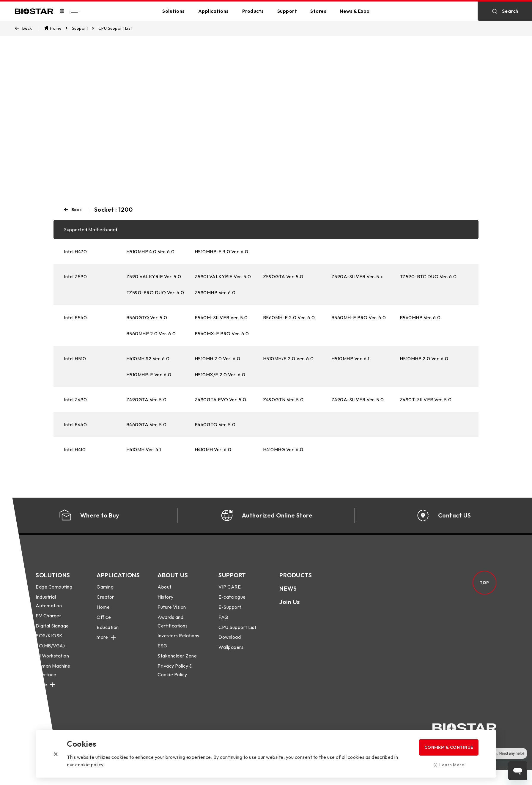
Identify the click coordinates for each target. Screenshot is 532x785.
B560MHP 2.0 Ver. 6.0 (151, 333)
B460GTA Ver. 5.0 (147, 424)
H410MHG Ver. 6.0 (283, 449)
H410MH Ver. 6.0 (213, 449)
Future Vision (172, 611)
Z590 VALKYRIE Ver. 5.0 (154, 276)
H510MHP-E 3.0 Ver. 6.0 (222, 251)
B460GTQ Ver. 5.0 (215, 424)
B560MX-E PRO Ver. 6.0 (222, 333)
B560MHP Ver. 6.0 (420, 317)
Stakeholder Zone (177, 660)
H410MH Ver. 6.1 (144, 449)
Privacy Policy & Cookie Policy (175, 675)
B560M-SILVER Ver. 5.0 (221, 317)
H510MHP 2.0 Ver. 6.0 (424, 358)
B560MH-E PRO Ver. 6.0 (359, 317)
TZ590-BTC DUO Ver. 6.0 (428, 276)
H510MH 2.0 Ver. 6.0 (218, 358)
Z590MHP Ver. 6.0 (215, 292)
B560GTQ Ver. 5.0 (147, 317)
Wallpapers (231, 652)
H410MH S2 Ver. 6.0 (148, 358)
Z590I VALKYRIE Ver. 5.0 (223, 276)
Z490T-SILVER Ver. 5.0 (426, 399)
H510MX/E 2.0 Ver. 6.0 (220, 375)
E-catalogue (232, 601)
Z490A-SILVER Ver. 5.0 (358, 399)
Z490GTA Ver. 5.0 (147, 399)
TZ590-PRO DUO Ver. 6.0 (155, 292)
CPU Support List (237, 632)
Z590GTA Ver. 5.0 (283, 276)
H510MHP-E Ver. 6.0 (149, 375)
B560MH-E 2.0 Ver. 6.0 (289, 317)
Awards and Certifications (173, 626)
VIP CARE (230, 591)
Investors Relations (178, 640)
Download (230, 642)
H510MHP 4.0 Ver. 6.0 (151, 251)
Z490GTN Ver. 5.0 (283, 399)
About (165, 591)
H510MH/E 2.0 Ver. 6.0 (288, 358)
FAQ (223, 622)
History (166, 601)
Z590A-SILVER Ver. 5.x (357, 276)
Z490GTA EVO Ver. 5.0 (221, 399)
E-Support (230, 611)
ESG (162, 650)
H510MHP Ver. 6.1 (350, 358)
